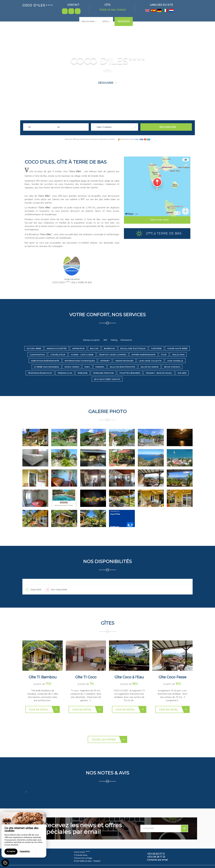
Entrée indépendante (144, 355)
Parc (87, 367)
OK (184, 828)
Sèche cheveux (172, 367)
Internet (105, 361)
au (59, 127)
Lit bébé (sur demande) (47, 367)
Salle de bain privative (123, 367)
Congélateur (58, 355)
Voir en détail (43, 709)
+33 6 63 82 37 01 (154, 854)
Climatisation (37, 355)
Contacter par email (156, 860)
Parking (100, 367)
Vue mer (182, 373)
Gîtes (106, 21)
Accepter (11, 852)
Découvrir (89, 21)
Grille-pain (178, 355)
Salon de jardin (150, 367)
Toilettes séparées (130, 373)
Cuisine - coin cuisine (82, 355)
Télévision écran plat (40, 373)
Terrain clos (65, 373)
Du (30, 127)
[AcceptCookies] (5, 863)
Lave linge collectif (150, 361)
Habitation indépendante (45, 361)
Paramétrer (25, 852)
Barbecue (109, 348)
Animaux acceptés (57, 348)
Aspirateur (78, 348)
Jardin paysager (124, 361)
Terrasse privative (103, 373)
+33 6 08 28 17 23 (154, 857)
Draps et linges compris (113, 355)
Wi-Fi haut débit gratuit (107, 379)
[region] (24, 835)
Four (164, 355)
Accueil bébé (34, 348)
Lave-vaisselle (175, 361)
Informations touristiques (80, 361)
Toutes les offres (108, 739)
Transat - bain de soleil (159, 373)
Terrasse (83, 373)
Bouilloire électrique (133, 348)
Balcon (94, 348)
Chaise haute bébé (177, 348)
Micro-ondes (72, 367)
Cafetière (156, 348)
